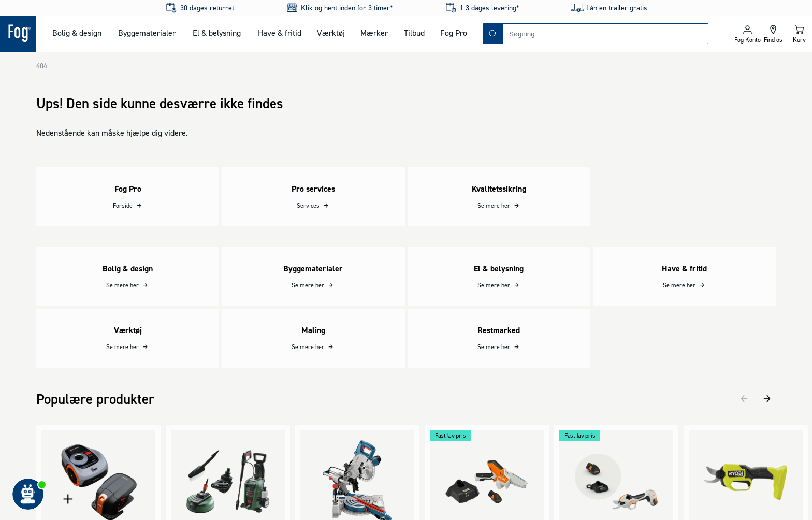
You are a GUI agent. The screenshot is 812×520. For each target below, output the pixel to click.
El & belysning (217, 33)
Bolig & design (77, 33)
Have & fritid (280, 33)
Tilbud (414, 33)
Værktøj (331, 33)
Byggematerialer (147, 33)
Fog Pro (454, 33)
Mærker (374, 33)
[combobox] (605, 34)
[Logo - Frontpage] (18, 34)
